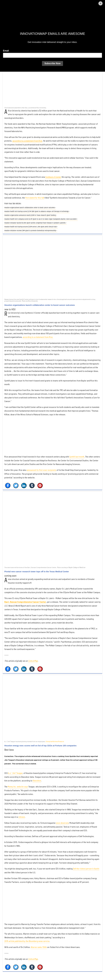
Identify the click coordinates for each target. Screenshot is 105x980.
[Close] (100, 3)
